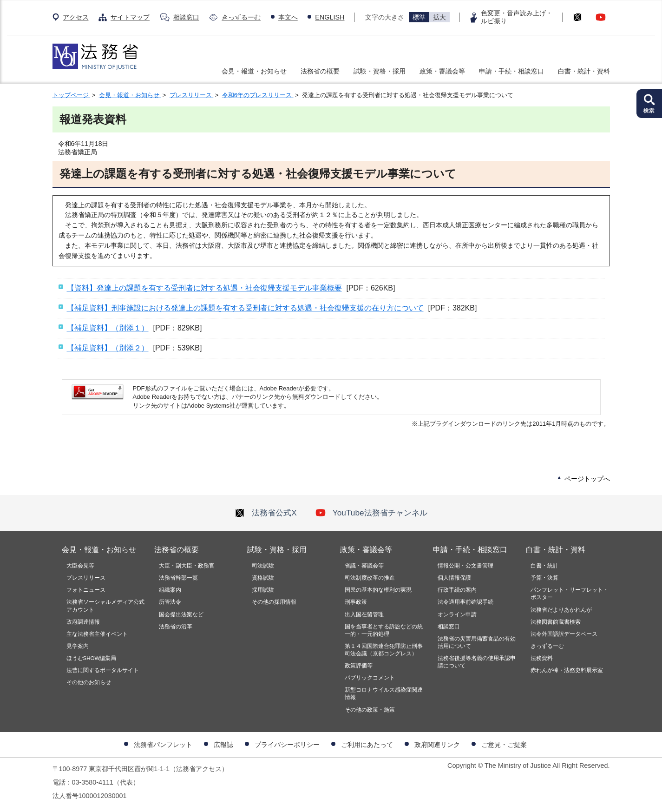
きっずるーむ (241, 17)
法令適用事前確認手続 (465, 602)
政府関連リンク (437, 745)
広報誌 (223, 745)
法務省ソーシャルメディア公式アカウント (105, 606)
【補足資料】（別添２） (108, 348)
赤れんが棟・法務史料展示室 (567, 670)
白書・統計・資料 (584, 71)
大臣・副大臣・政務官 (187, 566)
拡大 (439, 17)
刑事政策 (356, 602)
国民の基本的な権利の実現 (378, 590)
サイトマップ (130, 17)
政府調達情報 (83, 622)
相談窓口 (186, 17)
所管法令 (170, 602)
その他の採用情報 (274, 602)
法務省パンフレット (163, 745)
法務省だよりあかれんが (561, 610)
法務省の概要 (320, 71)
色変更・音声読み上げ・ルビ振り (517, 17)
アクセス (76, 17)
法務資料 (542, 658)
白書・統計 (544, 566)
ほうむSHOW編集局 (92, 658)
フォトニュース (86, 590)
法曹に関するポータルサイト (103, 670)
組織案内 (170, 590)
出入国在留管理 (364, 614)
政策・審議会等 (442, 71)
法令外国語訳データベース (564, 634)
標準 (419, 17)
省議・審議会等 (364, 566)
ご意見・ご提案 (504, 745)
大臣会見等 (80, 566)
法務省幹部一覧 (178, 578)
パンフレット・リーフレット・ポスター (570, 594)
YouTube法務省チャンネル (371, 513)
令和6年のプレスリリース (258, 95)
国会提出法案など (181, 614)
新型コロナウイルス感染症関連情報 (384, 693)
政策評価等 (359, 666)
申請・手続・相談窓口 (511, 71)
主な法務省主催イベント (97, 634)
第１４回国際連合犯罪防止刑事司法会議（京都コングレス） (384, 650)
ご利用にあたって (367, 745)
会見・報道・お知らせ (254, 71)
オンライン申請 (457, 614)
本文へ (288, 17)
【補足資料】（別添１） (108, 328)
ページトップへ (587, 479)
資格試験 (263, 578)
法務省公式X (266, 513)
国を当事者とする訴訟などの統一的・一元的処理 (384, 630)
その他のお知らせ (89, 682)
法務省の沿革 (176, 627)
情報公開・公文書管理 (465, 566)
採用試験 (263, 590)
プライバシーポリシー (287, 745)
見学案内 (78, 646)
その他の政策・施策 (370, 710)
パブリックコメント (370, 678)
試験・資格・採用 (380, 71)
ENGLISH (330, 17)
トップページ (72, 95)
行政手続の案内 (457, 590)
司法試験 (263, 566)
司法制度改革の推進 (370, 578)
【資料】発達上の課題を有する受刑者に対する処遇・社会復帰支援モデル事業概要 (204, 288)
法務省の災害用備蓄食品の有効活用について (477, 642)
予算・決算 (544, 578)
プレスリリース (192, 95)
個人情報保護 (454, 578)
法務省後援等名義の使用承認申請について (477, 662)
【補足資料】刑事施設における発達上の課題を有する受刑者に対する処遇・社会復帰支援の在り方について (245, 308)
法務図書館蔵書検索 (556, 622)
